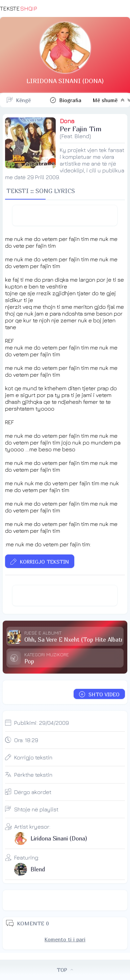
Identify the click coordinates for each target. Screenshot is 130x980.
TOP (65, 970)
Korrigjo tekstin (33, 757)
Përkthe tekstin (33, 775)
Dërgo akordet (33, 792)
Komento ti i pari (65, 939)
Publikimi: (42, 723)
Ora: (26, 740)
